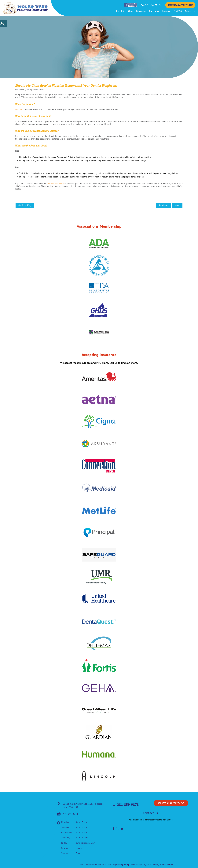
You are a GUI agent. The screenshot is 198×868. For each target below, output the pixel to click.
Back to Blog (25, 205)
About (131, 11)
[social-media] (113, 829)
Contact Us (190, 11)
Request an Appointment (180, 5)
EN (118, 11)
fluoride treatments (55, 183)
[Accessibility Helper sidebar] (3, 23)
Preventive (141, 11)
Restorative (154, 11)
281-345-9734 (68, 814)
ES (123, 11)
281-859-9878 (151, 5)
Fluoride (19, 109)
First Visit (178, 11)
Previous (163, 205)
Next (177, 205)
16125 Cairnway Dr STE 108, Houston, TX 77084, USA (80, 805)
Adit (171, 864)
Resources (167, 11)
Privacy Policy (123, 864)
